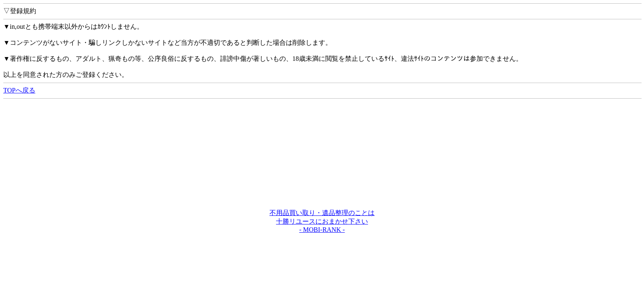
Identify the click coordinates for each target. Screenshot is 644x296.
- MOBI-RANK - (322, 230)
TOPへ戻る (19, 90)
